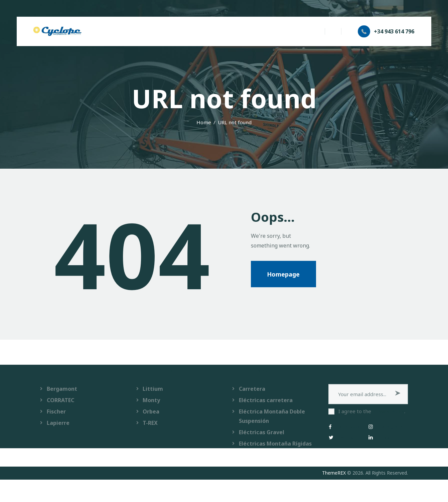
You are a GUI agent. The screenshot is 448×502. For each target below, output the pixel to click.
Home (204, 122)
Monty (151, 400)
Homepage (283, 274)
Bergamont (62, 389)
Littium (153, 389)
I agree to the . (372, 411)
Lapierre (58, 423)
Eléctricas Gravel (262, 432)
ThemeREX (334, 473)
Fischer (56, 411)
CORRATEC (60, 400)
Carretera (252, 389)
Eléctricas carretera (266, 400)
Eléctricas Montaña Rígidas (275, 444)
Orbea (151, 411)
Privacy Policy (388, 411)
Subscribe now (398, 394)
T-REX (150, 423)
